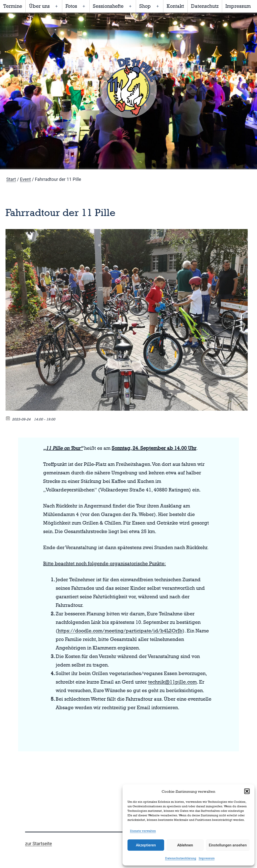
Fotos (71, 6)
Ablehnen (185, 845)
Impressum (207, 858)
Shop (145, 6)
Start (11, 179)
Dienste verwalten (143, 831)
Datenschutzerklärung (181, 858)
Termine (13, 6)
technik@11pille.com (172, 682)
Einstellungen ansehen (228, 845)
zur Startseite (39, 844)
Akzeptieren (146, 845)
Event (25, 179)
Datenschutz (205, 6)
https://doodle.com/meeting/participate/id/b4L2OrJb (120, 631)
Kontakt (175, 6)
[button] (247, 791)
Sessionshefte (108, 6)
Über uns (39, 6)
